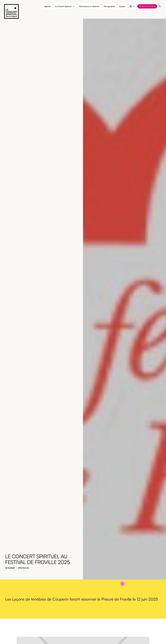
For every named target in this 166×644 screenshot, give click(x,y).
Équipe (122, 6)
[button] (65, 6)
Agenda (47, 6)
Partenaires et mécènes (89, 6)
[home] (11, 12)
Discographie (109, 6)
